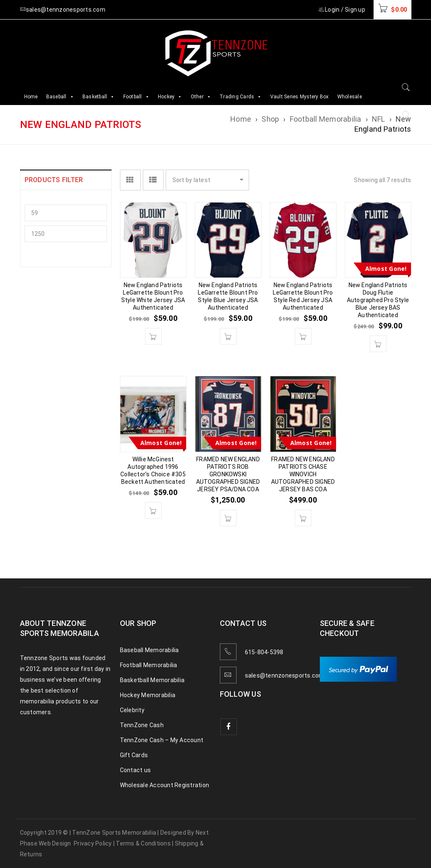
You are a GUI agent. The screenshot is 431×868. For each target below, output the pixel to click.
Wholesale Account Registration (165, 785)
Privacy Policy (93, 843)
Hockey (170, 97)
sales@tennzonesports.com (285, 675)
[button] (153, 336)
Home (31, 97)
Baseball (60, 97)
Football (136, 97)
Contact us (136, 770)
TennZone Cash (142, 725)
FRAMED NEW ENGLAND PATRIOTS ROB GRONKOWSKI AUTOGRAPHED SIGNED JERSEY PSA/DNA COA (228, 474)
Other (201, 97)
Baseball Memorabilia (149, 650)
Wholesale (350, 97)
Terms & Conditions (143, 843)
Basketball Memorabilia (152, 680)
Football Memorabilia (326, 119)
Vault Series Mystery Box (300, 97)
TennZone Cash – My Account (162, 740)
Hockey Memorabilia (148, 695)
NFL (379, 119)
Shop (270, 119)
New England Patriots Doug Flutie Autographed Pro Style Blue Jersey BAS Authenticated (378, 300)
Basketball (99, 97)
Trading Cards (241, 97)
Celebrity (132, 710)
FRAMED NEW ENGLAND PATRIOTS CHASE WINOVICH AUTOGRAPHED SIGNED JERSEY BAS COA (303, 474)
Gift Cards (134, 755)
